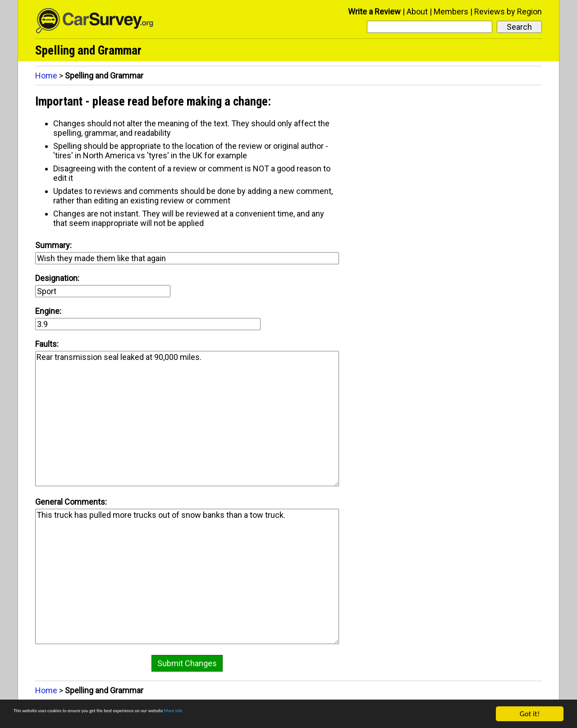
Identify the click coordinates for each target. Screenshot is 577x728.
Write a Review (374, 12)
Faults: (47, 344)
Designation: (57, 278)
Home (46, 76)
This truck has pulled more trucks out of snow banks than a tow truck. (187, 576)
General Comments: (71, 502)
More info (277, 716)
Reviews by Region (508, 12)
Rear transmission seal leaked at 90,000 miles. (187, 419)
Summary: (53, 245)
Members (451, 12)
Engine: (48, 311)
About (417, 12)
